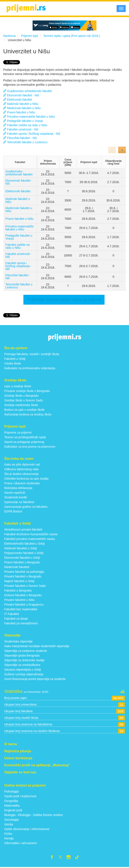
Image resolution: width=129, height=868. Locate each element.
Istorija (9, 824)
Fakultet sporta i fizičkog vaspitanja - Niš (18, 266)
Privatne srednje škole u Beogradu (27, 391)
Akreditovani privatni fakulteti (23, 529)
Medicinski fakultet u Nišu (19, 210)
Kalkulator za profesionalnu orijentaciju (30, 368)
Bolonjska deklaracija (18, 488)
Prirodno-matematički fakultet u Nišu (19, 228)
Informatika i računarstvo (21, 843)
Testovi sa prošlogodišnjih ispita (25, 437)
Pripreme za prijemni (18, 433)
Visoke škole (13, 363)
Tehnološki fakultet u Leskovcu (19, 286)
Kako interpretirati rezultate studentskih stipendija (37, 646)
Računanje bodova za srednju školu (28, 414)
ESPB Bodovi (13, 511)
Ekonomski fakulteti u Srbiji (22, 558)
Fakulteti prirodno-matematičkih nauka (29, 539)
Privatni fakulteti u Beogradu (23, 576)
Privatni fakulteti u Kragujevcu (24, 605)
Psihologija (11, 791)
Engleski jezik (13, 810)
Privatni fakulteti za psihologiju (24, 572)
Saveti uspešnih (15, 493)
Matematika (12, 806)
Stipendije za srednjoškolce (22, 665)
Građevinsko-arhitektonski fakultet (19, 173)
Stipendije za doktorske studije (24, 660)
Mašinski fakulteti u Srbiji (21, 548)
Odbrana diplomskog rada (21, 469)
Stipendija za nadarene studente (26, 651)
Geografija (11, 801)
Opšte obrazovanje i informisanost (27, 829)
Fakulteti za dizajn (16, 619)
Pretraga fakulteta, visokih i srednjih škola (32, 354)
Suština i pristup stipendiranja (24, 674)
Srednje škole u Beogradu (21, 396)
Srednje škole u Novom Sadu (24, 400)
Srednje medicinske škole (21, 405)
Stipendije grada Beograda (22, 655)
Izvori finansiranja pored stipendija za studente (35, 679)
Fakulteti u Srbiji (15, 359)
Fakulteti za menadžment (21, 623)
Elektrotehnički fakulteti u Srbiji (24, 544)
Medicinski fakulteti (17, 567)
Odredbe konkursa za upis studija (26, 479)
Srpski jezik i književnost (20, 796)
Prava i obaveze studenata (22, 483)
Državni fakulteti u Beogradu (23, 595)
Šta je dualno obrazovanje (21, 474)
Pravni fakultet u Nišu (19, 219)
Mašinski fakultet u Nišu (18, 200)
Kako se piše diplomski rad (22, 464)
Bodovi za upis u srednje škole (24, 410)
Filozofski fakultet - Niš (18, 277)
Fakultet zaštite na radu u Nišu (17, 246)
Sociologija (11, 820)
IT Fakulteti (12, 614)
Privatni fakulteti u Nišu (19, 600)
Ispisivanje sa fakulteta (19, 502)
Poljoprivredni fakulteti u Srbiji (24, 553)
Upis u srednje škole (18, 386)
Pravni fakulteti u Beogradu (22, 562)
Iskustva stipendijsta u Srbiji (23, 670)
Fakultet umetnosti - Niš (18, 255)
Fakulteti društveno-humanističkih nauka (31, 534)
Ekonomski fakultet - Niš (19, 182)
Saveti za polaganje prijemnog (24, 442)
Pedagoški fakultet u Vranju (19, 237)
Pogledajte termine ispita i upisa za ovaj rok (64, 299)
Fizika (8, 834)
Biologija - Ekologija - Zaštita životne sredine (34, 815)
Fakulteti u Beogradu (18, 590)
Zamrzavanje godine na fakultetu (26, 507)
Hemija (9, 838)
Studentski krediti (16, 497)
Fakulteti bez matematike (21, 609)
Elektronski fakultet (18, 191)
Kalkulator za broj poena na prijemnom (30, 447)
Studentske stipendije (18, 641)
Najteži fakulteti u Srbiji (19, 581)
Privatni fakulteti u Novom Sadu (25, 586)
